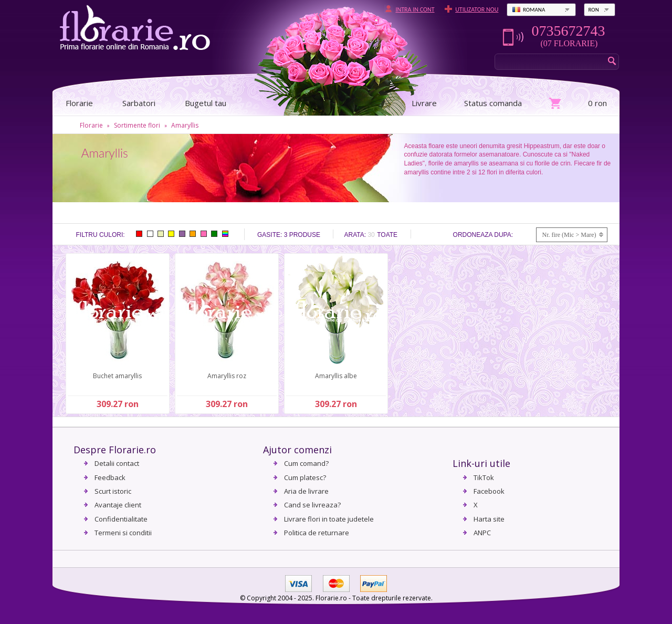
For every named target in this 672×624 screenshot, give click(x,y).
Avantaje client (118, 505)
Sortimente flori (137, 125)
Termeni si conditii (123, 533)
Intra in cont (415, 9)
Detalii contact (117, 463)
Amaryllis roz (227, 376)
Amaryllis (185, 125)
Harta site (489, 519)
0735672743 (568, 31)
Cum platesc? (305, 477)
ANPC (482, 533)
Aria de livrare (306, 491)
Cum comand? (306, 463)
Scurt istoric (113, 491)
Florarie (91, 125)
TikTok (484, 477)
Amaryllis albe (336, 376)
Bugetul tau (206, 103)
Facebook (489, 491)
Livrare (424, 103)
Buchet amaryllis (117, 376)
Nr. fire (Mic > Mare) (569, 235)
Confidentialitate (121, 519)
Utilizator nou (477, 9)
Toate (387, 235)
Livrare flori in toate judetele (329, 519)
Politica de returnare (317, 533)
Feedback (110, 477)
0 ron (597, 103)
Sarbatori (139, 103)
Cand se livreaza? (312, 505)
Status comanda (493, 103)
